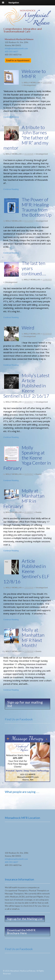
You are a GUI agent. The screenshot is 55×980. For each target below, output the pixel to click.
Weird (28, 328)
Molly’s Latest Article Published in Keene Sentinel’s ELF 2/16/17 (26, 386)
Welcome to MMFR (34, 74)
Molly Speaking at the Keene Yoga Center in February (27, 458)
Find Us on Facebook (19, 719)
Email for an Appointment (18, 60)
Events (38, 474)
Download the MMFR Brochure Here (21, 932)
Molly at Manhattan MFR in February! (24, 498)
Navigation (14, 3)
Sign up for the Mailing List (25, 919)
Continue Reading (11, 117)
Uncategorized (30, 85)
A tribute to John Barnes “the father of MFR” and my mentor (26, 137)
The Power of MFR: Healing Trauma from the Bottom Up (37, 207)
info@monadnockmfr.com (16, 48)
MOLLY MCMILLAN (32, 83)
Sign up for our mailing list (25, 704)
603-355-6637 (11, 51)
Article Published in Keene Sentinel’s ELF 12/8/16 (26, 571)
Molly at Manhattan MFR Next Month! (33, 637)
